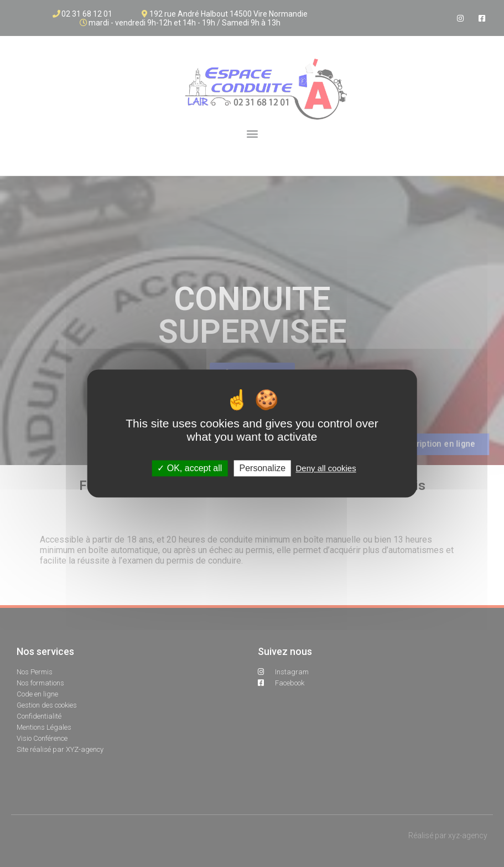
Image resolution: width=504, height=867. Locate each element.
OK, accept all (189, 468)
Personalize (263, 468)
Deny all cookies (326, 468)
